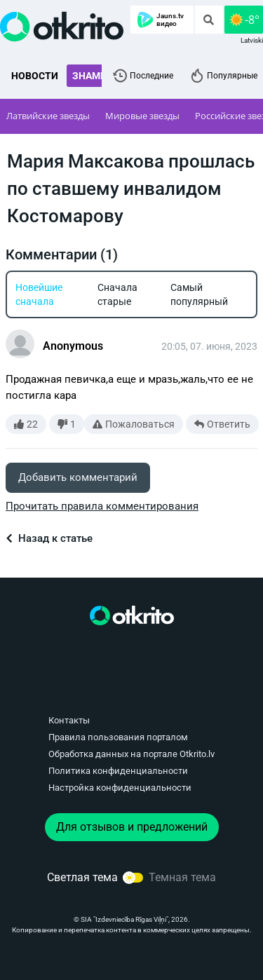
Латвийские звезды (48, 116)
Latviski (252, 40)
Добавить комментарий (78, 477)
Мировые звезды (142, 116)
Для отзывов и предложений (132, 827)
